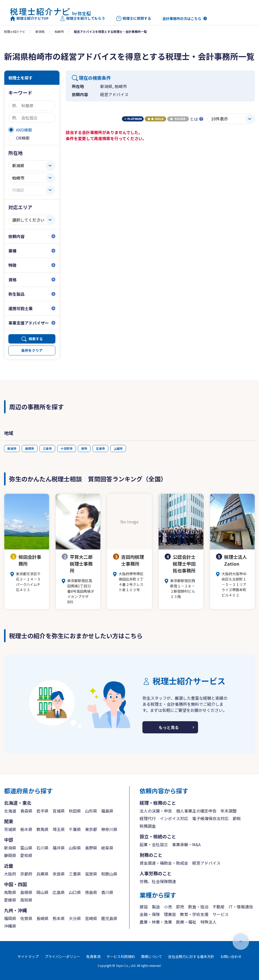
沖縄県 (10, 926)
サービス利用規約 (121, 956)
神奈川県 (109, 829)
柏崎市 (59, 31)
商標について (152, 956)
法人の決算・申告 (156, 811)
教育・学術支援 (194, 914)
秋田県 (75, 811)
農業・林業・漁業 (156, 922)
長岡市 (30, 448)
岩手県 (42, 811)
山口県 (75, 892)
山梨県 (75, 848)
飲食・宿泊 (198, 907)
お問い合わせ (231, 956)
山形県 (91, 811)
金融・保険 (150, 914)
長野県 (91, 848)
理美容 (170, 914)
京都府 (26, 874)
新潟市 (12, 448)
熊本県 (59, 918)
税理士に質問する (134, 18)
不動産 (219, 907)
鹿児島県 (109, 918)
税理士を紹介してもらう (82, 18)
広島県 (59, 892)
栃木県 (26, 829)
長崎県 (42, 918)
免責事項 (93, 956)
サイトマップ (28, 956)
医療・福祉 (186, 922)
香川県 (107, 892)
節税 (237, 818)
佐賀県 (26, 918)
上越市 (118, 448)
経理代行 (148, 818)
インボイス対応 (174, 818)
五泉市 (100, 448)
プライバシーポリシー (62, 956)
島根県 (26, 892)
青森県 (26, 811)
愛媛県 (10, 900)
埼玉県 (59, 829)
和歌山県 (109, 874)
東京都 (91, 829)
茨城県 (10, 829)
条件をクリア (32, 350)
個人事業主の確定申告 (196, 811)
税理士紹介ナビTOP (29, 18)
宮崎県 (91, 918)
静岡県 (10, 855)
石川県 (42, 848)
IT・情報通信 (241, 907)
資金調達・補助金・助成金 (164, 863)
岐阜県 (107, 848)
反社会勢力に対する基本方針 (191, 956)
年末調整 (229, 811)
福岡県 (10, 918)
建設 (144, 907)
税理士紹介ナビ (15, 31)
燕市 (84, 448)
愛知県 (26, 855)
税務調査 (148, 826)
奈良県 (59, 874)
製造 (156, 907)
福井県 (59, 848)
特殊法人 (208, 922)
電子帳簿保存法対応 (210, 818)
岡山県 (42, 892)
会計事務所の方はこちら (182, 18)
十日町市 (67, 448)
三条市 (47, 448)
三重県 (75, 874)
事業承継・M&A (186, 844)
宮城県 (59, 811)
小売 (168, 907)
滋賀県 (91, 874)
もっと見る (169, 727)
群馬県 (42, 829)
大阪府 (10, 874)
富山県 (26, 848)
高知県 (26, 900)
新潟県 (40, 31)
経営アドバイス (206, 863)
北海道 (10, 811)
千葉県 (75, 829)
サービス (221, 914)
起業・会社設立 (154, 844)
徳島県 (91, 892)
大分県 (75, 918)
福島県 (107, 811)
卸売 (180, 907)
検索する (36, 339)
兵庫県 (42, 874)
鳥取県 (10, 892)
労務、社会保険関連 (158, 881)
